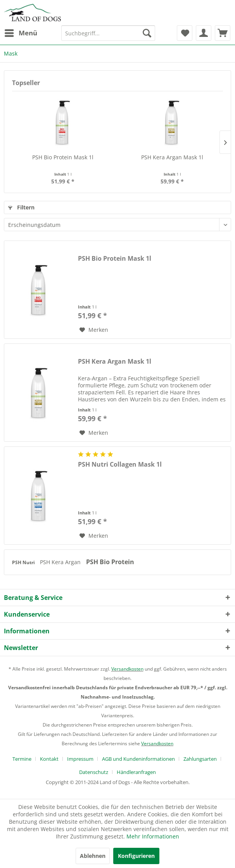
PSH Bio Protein (110, 562)
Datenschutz (94, 772)
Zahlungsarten (200, 759)
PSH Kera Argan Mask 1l (172, 157)
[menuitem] (21, 33)
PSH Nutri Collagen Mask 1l (120, 465)
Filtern (21, 207)
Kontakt (49, 759)
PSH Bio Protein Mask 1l (63, 157)
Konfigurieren (136, 856)
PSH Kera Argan (61, 562)
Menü (21, 32)
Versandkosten (127, 669)
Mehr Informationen (153, 836)
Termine (22, 759)
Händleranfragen (136, 772)
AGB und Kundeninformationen (138, 759)
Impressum (80, 759)
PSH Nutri (24, 562)
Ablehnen (93, 856)
